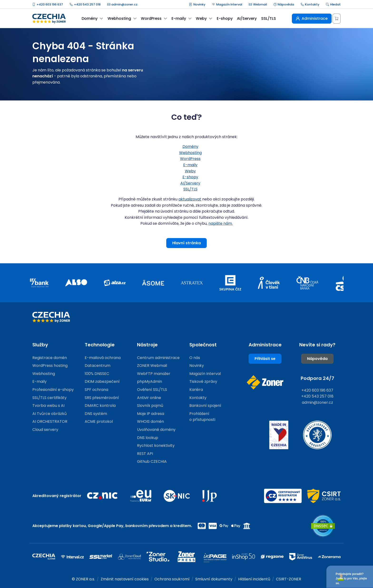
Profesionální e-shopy (53, 390)
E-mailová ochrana (103, 358)
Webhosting (190, 153)
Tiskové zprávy (203, 381)
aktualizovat (190, 199)
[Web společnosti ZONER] (265, 382)
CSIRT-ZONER (289, 579)
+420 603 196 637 (48, 4)
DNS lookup (148, 438)
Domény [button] (92, 18)
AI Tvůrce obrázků (49, 414)
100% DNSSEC (97, 374)
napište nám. (221, 223)
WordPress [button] (154, 18)
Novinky (197, 4)
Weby (190, 171)
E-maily (190, 165)
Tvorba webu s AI (48, 406)
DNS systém (96, 414)
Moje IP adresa (151, 414)
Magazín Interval (227, 4)
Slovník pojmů (150, 406)
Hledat (333, 4)
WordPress (190, 159)
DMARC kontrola (100, 406)
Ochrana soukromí (172, 579)
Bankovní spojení (205, 406)
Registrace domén (50, 358)
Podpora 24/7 (317, 378)
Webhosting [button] (122, 18)
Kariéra (196, 390)
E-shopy (225, 18)
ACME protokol (99, 421)
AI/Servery (247, 18)
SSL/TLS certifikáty (49, 398)
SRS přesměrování (102, 398)
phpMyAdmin (150, 381)
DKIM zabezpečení (102, 381)
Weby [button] (204, 18)
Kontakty (310, 4)
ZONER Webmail (152, 366)
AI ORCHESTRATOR (50, 421)
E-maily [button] (182, 18)
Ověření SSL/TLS (152, 390)
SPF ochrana (96, 390)
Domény (190, 147)
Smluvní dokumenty (214, 579)
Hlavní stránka (186, 243)
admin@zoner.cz (123, 4)
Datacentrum (98, 366)
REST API (145, 454)
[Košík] (337, 19)
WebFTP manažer (154, 374)
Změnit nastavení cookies (125, 579)
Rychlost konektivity (156, 446)
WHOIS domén (150, 421)
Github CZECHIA (152, 461)
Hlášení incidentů (254, 579)
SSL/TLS (269, 18)
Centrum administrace (158, 358)
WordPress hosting (50, 366)
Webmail (258, 4)
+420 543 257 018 (85, 4)
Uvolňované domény (156, 430)
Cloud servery (45, 430)
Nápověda (284, 4)
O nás (195, 358)
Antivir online (149, 398)
